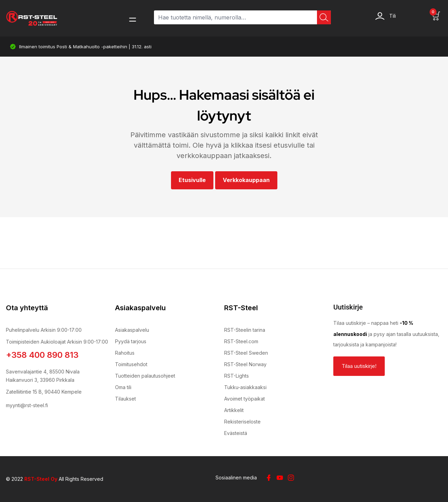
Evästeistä (236, 433)
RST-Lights (237, 376)
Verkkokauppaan (246, 180)
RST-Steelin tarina (245, 330)
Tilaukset (125, 399)
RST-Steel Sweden (246, 353)
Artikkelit (234, 410)
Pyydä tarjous (131, 341)
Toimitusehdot (131, 364)
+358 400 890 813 (42, 355)
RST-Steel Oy (41, 479)
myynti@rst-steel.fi (27, 405)
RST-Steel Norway (245, 364)
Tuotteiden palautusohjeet (145, 376)
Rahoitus (125, 353)
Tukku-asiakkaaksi (245, 387)
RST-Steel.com (241, 341)
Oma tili (123, 387)
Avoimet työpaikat (245, 399)
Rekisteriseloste (242, 422)
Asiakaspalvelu (132, 330)
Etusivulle (192, 180)
